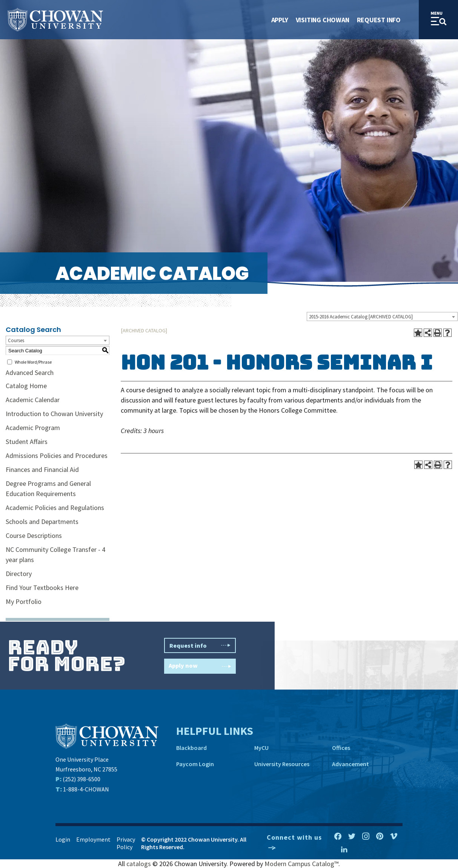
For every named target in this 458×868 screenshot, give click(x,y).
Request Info (379, 20)
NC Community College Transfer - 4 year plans (55, 555)
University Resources (282, 764)
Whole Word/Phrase (33, 362)
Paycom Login (195, 764)
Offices (341, 748)
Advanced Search (30, 373)
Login (63, 839)
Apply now (200, 666)
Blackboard (191, 748)
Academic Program (33, 428)
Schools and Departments (42, 522)
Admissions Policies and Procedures (57, 456)
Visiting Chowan (323, 20)
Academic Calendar (33, 400)
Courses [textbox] (16, 340)
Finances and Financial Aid (42, 469)
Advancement (350, 764)
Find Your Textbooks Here (42, 588)
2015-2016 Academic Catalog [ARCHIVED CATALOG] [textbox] (361, 317)
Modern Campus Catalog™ (301, 864)
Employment (93, 839)
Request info (200, 645)
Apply (280, 20)
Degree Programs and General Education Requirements (48, 489)
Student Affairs (27, 442)
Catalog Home (26, 386)
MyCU (261, 748)
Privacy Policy (126, 843)
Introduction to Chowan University (54, 414)
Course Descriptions (34, 535)
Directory (19, 574)
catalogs (139, 864)
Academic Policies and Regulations (55, 508)
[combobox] (382, 316)
